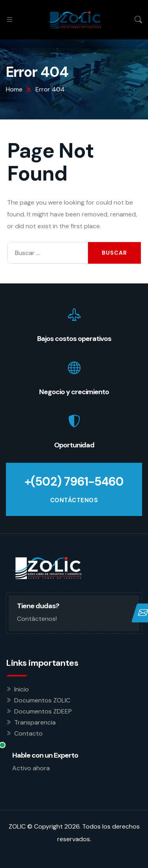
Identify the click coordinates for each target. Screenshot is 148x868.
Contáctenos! (37, 619)
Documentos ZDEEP (43, 711)
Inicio (22, 689)
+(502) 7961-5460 (74, 481)
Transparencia (35, 722)
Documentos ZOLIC (42, 700)
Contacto (28, 733)
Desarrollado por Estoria (74, 852)
